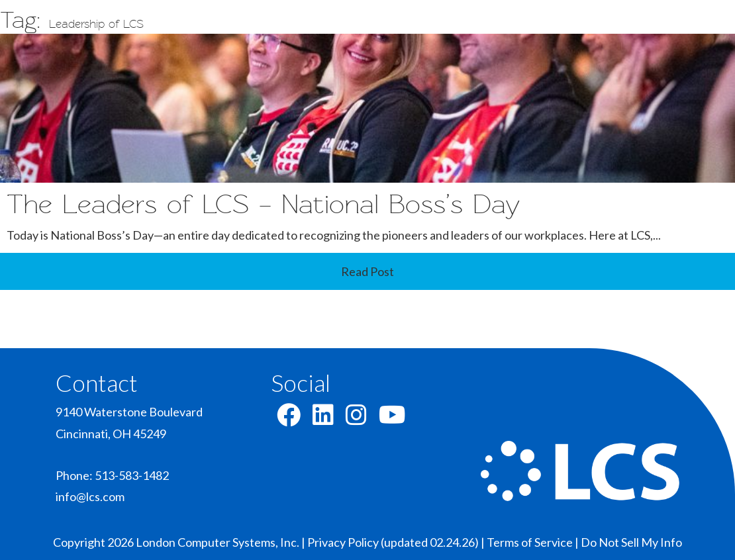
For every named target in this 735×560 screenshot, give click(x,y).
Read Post (367, 271)
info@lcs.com (90, 496)
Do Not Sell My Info (631, 542)
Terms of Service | (534, 542)
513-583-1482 (132, 475)
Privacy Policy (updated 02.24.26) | (397, 542)
